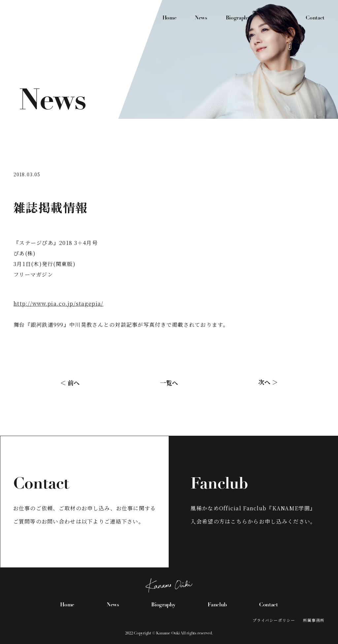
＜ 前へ (70, 383)
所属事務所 (314, 620)
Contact (315, 18)
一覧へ (169, 383)
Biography (238, 18)
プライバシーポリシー (274, 620)
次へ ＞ (268, 382)
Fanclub (278, 18)
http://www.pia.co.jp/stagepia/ (58, 304)
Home (169, 18)
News (201, 18)
